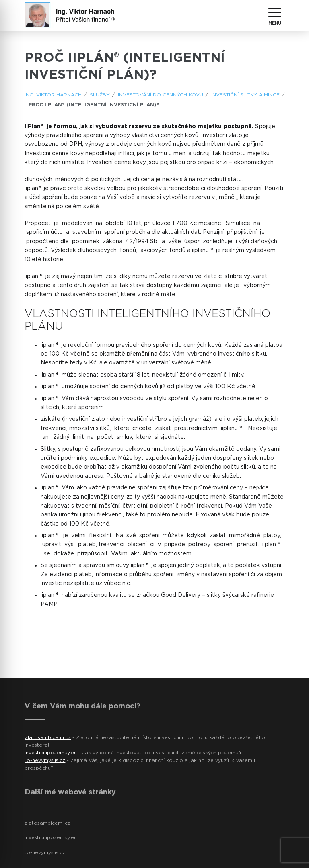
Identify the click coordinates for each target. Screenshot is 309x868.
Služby (100, 95)
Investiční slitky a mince (245, 95)
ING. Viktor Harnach (53, 95)
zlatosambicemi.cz (47, 823)
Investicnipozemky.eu (51, 753)
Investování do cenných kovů (161, 95)
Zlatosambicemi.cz (48, 737)
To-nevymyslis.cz (45, 760)
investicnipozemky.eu (51, 837)
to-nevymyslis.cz (45, 852)
